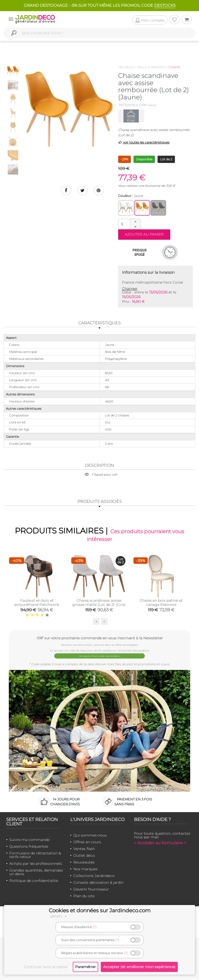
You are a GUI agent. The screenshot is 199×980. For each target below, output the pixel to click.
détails (59, 916)
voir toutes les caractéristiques (144, 142)
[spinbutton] (129, 224)
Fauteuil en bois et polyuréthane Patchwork (37, 602)
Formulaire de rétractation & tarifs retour (35, 855)
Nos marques (85, 869)
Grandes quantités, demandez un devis (36, 872)
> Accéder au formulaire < (160, 843)
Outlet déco (84, 855)
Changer (130, 289)
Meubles (126, 67)
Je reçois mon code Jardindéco (100, 656)
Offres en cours (87, 842)
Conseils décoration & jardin (98, 882)
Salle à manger (151, 67)
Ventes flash (84, 849)
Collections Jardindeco (94, 876)
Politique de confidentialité (34, 881)
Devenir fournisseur (91, 889)
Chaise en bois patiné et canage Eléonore (161, 602)
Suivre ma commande (29, 840)
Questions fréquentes (29, 846)
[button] (135, 222)
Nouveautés (84, 862)
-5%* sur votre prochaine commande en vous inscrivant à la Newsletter (99, 638)
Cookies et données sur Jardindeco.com (100, 910)
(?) (95, 927)
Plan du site (84, 896)
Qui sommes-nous (90, 835)
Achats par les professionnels (36, 864)
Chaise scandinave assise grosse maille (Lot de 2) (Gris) (99, 602)
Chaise (174, 67)
